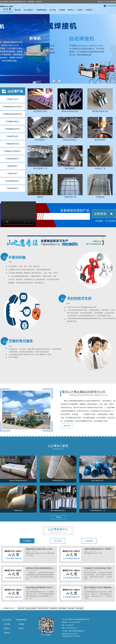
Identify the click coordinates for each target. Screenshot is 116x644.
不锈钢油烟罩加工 (13, 159)
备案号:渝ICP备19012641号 (70, 634)
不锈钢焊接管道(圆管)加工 (13, 114)
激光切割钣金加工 (13, 181)
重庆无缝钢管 (63, 608)
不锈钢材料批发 (41, 10)
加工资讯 (58, 541)
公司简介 (80, 10)
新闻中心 (71, 10)
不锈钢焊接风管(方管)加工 (13, 107)
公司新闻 (27, 541)
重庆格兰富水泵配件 (43, 608)
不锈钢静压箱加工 (13, 122)
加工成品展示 (28, 10)
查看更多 (59, 517)
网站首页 (101, 2)
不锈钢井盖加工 (13, 188)
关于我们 (107, 2)
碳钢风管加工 (13, 166)
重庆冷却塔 (21, 608)
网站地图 (113, 2)
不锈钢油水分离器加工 (13, 151)
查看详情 (67, 426)
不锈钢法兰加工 (13, 99)
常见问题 (89, 541)
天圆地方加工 (13, 174)
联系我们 (89, 10)
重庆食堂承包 (54, 608)
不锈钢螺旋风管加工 (13, 129)
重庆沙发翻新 (80, 608)
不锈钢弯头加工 (13, 136)
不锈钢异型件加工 (13, 144)
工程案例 (62, 10)
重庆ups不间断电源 (31, 608)
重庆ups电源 (71, 608)
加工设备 (53, 10)
